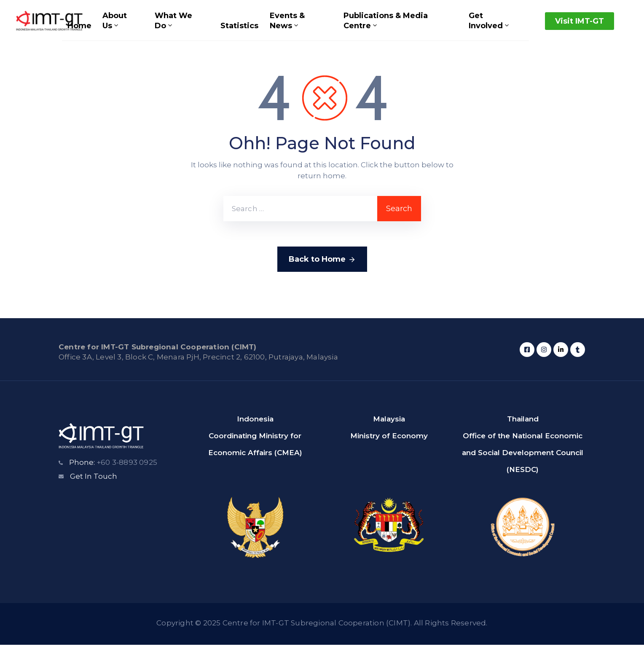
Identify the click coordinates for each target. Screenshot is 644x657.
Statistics (239, 32)
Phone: (113, 475)
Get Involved (486, 27)
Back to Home (322, 272)
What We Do (173, 27)
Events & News (285, 27)
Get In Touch (94, 488)
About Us (116, 27)
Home (83, 32)
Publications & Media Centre (382, 27)
